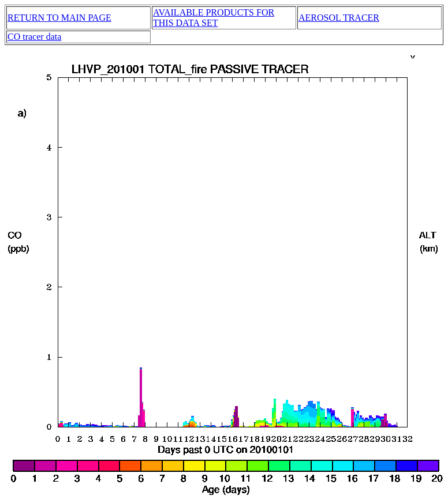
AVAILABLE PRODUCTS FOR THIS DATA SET (214, 18)
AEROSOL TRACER (339, 18)
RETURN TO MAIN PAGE (59, 18)
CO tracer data (34, 37)
